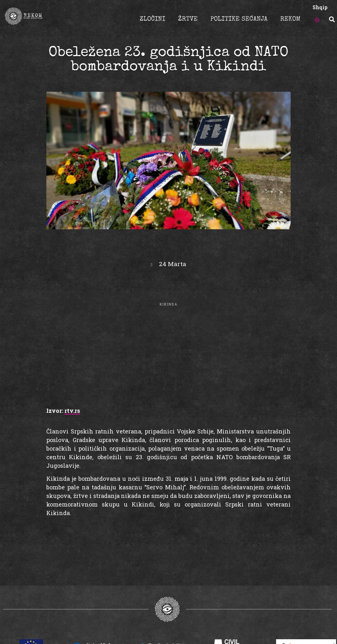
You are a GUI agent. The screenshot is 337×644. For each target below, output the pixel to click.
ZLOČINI (152, 19)
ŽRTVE (188, 19)
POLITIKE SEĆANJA (239, 19)
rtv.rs (72, 411)
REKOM (290, 19)
